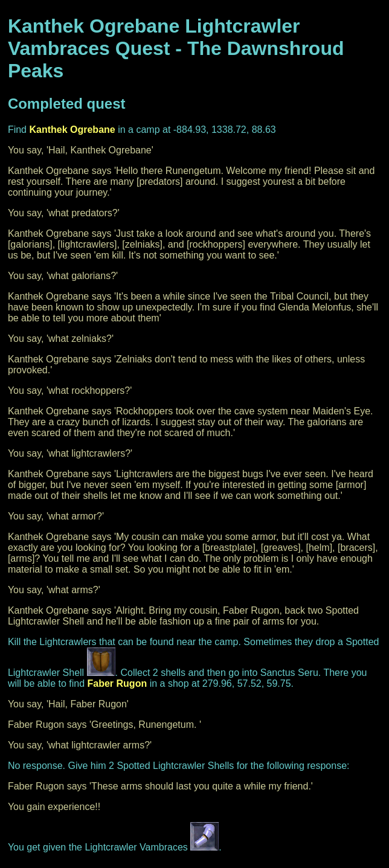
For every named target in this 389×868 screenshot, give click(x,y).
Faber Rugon (117, 683)
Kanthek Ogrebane (72, 130)
